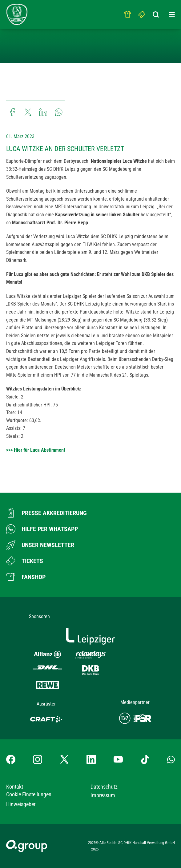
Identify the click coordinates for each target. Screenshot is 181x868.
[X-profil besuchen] (64, 759)
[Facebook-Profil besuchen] (11, 759)
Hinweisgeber (21, 804)
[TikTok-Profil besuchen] (145, 759)
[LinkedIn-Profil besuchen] (91, 759)
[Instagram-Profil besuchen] (38, 759)
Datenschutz (104, 787)
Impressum (103, 795)
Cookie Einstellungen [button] (29, 794)
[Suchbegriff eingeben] (156, 13)
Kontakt (15, 787)
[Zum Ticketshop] (25, 561)
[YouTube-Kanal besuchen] (118, 759)
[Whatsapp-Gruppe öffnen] (171, 759)
